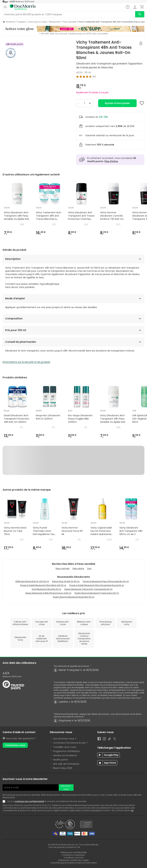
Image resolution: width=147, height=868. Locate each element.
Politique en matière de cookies (74, 860)
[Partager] (141, 43)
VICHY (79, 72)
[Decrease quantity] (79, 103)
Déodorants (55, 22)
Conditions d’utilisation (73, 855)
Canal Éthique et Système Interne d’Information (74, 863)
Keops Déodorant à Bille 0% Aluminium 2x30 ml (48, 593)
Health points (60, 760)
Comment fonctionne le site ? (70, 743)
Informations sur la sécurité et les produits (26, 362)
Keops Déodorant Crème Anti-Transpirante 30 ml (88, 589)
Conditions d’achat (73, 858)
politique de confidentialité (30, 801)
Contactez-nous (15, 745)
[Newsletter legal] (5, 801)
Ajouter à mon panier (117, 103)
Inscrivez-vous (66, 788)
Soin (89, 568)
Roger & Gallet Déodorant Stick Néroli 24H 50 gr (43, 585)
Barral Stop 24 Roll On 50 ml (66, 581)
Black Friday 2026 (63, 768)
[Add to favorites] (142, 103)
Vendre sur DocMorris (65, 755)
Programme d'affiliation (66, 751)
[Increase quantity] (90, 103)
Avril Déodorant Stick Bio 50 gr (46, 589)
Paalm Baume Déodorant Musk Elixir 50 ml (74, 597)
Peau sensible (70, 22)
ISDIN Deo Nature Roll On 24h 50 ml (32, 581)
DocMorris (11, 22)
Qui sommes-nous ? (65, 739)
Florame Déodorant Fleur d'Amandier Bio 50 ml (106, 581)
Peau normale (63, 568)
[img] (110, 77)
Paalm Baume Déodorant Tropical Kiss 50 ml (97, 593)
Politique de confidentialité (73, 852)
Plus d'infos (111, 161)
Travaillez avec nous (65, 747)
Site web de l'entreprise (66, 764)
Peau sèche (78, 568)
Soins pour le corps (37, 22)
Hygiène (22, 22)
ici (132, 810)
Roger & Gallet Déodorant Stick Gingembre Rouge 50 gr (97, 585)
